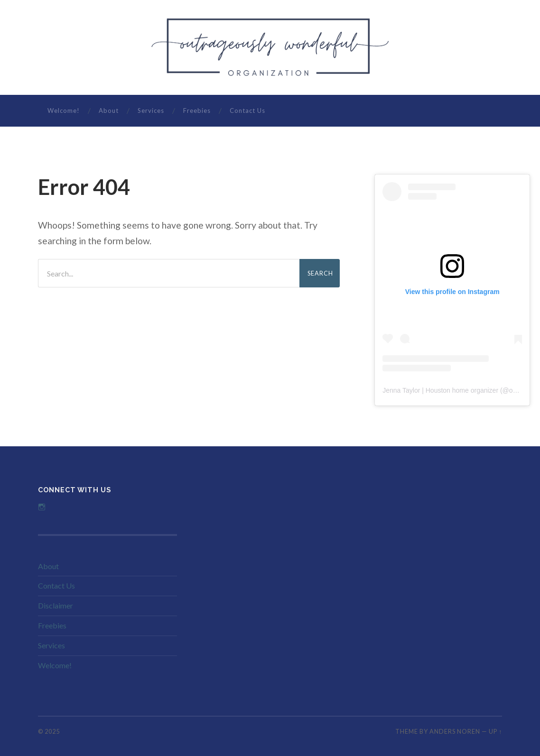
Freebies (197, 111)
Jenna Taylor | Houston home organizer (440, 390)
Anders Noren (455, 731)
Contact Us (247, 111)
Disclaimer (56, 605)
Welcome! (64, 111)
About (109, 111)
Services (151, 111)
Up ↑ (495, 731)
